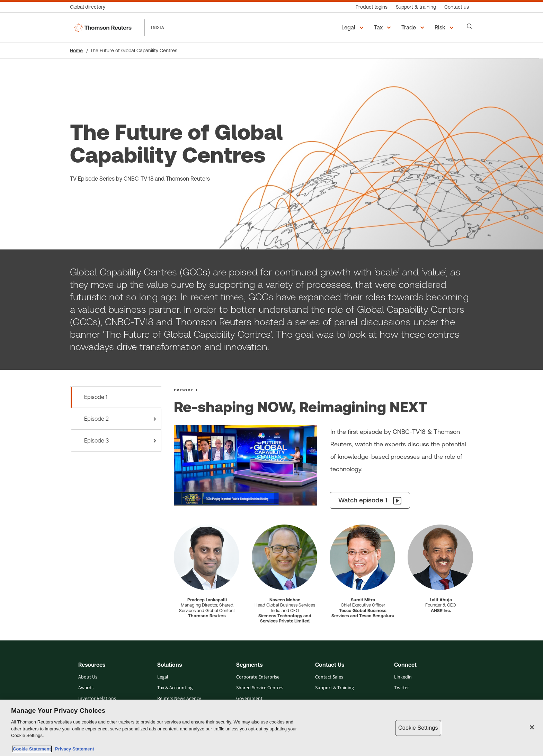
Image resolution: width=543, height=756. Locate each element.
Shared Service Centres (260, 688)
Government (249, 699)
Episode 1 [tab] (96, 397)
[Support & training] (416, 7)
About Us (88, 677)
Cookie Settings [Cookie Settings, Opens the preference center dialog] (418, 728)
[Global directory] (90, 7)
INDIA (158, 27)
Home (76, 51)
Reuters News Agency (179, 699)
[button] (354, 28)
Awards (86, 688)
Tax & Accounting (175, 688)
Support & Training (335, 688)
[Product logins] (372, 7)
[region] (271, 728)
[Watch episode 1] (370, 500)
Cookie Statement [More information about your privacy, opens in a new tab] (32, 749)
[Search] (470, 26)
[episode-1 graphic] (246, 465)
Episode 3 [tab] (122, 441)
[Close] (532, 727)
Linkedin (403, 677)
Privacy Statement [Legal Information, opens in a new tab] (73, 749)
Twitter (402, 688)
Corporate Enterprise (258, 677)
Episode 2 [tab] (122, 419)
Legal (163, 677)
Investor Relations (97, 699)
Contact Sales (329, 677)
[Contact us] (457, 7)
